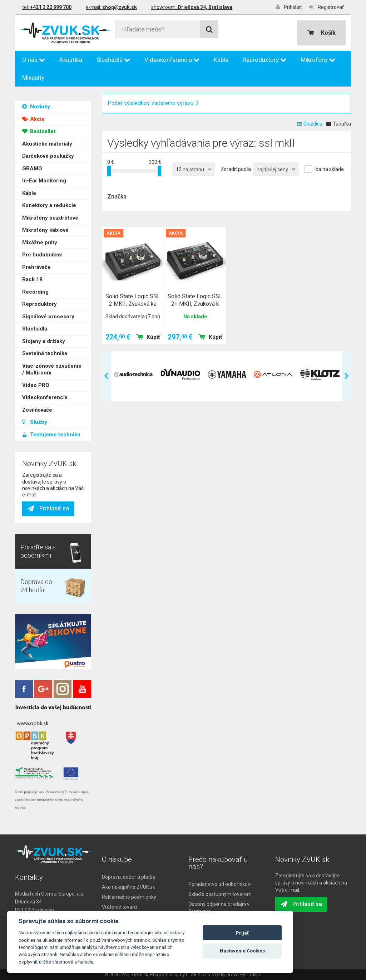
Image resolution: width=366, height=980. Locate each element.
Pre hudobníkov (42, 248)
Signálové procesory (48, 309)
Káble (221, 60)
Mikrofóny (318, 60)
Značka (117, 197)
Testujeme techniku (51, 427)
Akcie (33, 112)
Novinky (36, 99)
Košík (322, 33)
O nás (34, 60)
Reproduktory (264, 60)
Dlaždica (310, 124)
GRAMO (32, 161)
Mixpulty (33, 78)
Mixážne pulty (40, 235)
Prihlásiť (289, 7)
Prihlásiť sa (48, 508)
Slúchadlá (113, 60)
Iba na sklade (329, 169)
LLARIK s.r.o (198, 974)
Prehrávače (36, 260)
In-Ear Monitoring (44, 173)
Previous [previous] (106, 376)
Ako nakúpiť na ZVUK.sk (128, 887)
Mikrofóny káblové (45, 223)
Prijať (242, 933)
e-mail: (111, 7)
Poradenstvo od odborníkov (219, 884)
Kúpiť (148, 337)
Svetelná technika (45, 346)
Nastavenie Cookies (242, 951)
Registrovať (327, 7)
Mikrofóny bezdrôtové (50, 211)
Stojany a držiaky (44, 334)
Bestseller (39, 124)
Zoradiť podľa (236, 169)
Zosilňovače (37, 403)
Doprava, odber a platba (129, 877)
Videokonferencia (172, 60)
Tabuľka (338, 124)
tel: (47, 7)
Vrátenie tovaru (119, 907)
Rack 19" (33, 272)
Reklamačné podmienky (129, 897)
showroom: (192, 7)
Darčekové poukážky (48, 149)
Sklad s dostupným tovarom (220, 894)
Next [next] (347, 376)
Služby (35, 415)
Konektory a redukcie (49, 198)
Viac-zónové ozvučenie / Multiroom (52, 362)
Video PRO (36, 378)
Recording (35, 285)
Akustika (71, 60)
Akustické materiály (47, 137)
